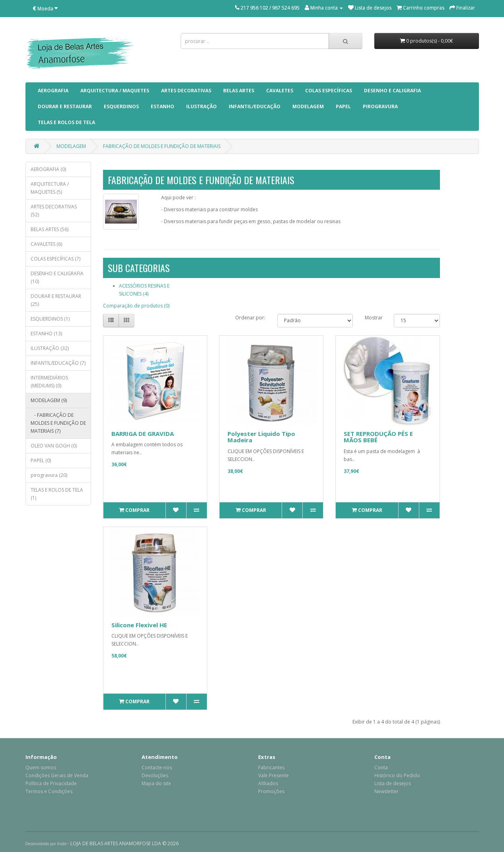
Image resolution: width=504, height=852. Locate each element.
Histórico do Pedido (397, 775)
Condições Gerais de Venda (57, 775)
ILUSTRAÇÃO (201, 106)
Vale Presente (273, 775)
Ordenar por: (250, 318)
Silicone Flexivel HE (139, 625)
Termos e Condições (49, 791)
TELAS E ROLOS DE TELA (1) (57, 494)
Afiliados (268, 783)
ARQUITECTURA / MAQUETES (115, 90)
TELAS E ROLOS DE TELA (66, 122)
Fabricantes (271, 767)
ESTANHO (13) (46, 334)
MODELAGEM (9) (49, 400)
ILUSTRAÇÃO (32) (50, 348)
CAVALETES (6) (46, 244)
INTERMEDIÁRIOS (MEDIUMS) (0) (49, 382)
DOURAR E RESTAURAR (65, 106)
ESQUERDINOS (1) (50, 319)
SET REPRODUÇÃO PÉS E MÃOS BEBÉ (378, 437)
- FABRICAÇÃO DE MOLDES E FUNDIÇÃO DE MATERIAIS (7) (58, 423)
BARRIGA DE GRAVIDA (143, 434)
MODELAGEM (308, 106)
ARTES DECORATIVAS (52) (54, 211)
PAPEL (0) (41, 460)
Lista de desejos (393, 783)
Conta (381, 767)
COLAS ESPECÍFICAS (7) (55, 259)
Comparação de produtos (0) (136, 306)
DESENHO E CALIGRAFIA (392, 90)
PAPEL (343, 106)
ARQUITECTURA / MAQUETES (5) (50, 188)
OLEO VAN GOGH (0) (54, 446)
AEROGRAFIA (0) (48, 169)
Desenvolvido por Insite (46, 844)
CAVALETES (280, 90)
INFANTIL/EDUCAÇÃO (255, 106)
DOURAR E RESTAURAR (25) (56, 300)
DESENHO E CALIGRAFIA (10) (57, 277)
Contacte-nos (157, 767)
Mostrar (374, 318)
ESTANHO (162, 106)
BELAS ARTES (239, 90)
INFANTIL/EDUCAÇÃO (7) (58, 363)
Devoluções (155, 775)
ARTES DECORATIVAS (186, 90)
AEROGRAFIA (53, 90)
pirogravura (380, 106)
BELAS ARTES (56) (50, 229)
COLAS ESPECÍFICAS (329, 90)
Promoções (271, 791)
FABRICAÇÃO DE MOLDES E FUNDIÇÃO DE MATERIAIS (162, 146)
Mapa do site (156, 783)
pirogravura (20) (49, 475)
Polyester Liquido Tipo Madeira (261, 437)
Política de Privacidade (51, 783)
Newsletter (386, 791)
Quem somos (41, 767)
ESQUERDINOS (121, 106)
